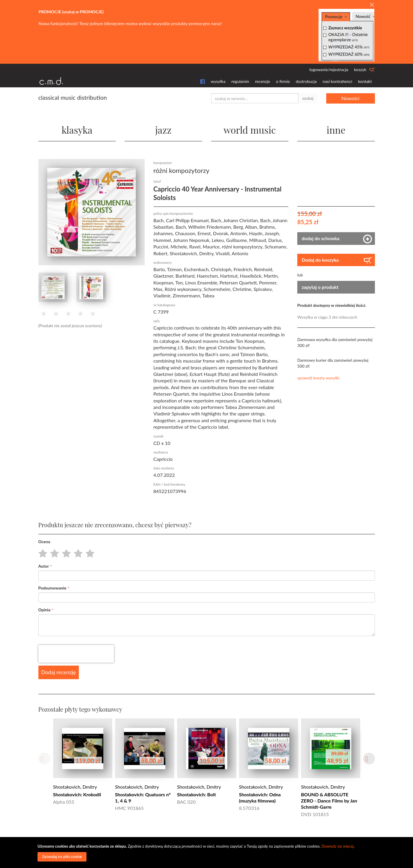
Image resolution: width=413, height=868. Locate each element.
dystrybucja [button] (306, 81)
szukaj (308, 98)
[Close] (372, 5)
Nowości (351, 98)
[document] (207, 853)
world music (250, 130)
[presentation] (76, 654)
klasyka (77, 130)
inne (336, 130)
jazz (163, 130)
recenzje (263, 81)
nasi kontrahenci (337, 81)
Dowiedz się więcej (338, 846)
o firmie (283, 81)
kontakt (365, 81)
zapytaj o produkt (320, 287)
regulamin (240, 81)
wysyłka (218, 81)
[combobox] (255, 98)
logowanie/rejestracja (329, 69)
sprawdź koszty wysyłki (318, 378)
